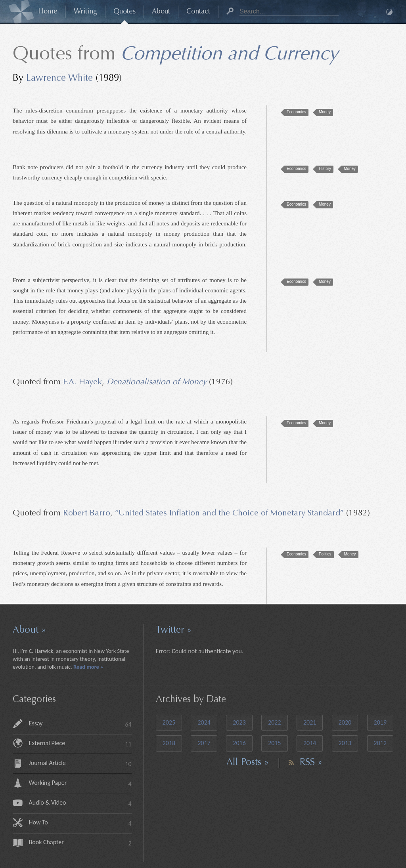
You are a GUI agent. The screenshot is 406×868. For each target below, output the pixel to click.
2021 (310, 722)
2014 (310, 743)
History (325, 169)
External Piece (80, 744)
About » (29, 630)
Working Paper (80, 783)
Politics (325, 554)
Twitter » (174, 630)
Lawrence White (59, 78)
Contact (198, 12)
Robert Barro (87, 514)
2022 (274, 722)
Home (48, 12)
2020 (345, 722)
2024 (204, 722)
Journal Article (80, 764)
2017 (204, 743)
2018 (169, 743)
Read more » (88, 667)
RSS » (311, 763)
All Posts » (248, 763)
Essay (80, 724)
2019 (380, 722)
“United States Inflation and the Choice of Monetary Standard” (229, 514)
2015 (274, 743)
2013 (345, 743)
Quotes (124, 12)
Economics (296, 112)
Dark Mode (389, 12)
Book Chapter (80, 843)
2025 (169, 722)
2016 (239, 743)
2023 (239, 722)
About (161, 12)
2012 (380, 743)
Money (325, 112)
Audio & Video (80, 803)
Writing (85, 12)
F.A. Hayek (82, 382)
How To (80, 823)
